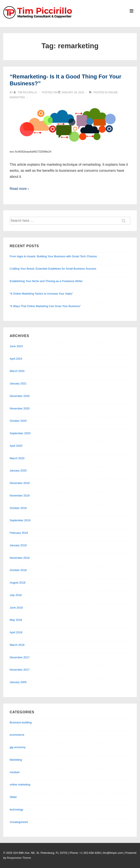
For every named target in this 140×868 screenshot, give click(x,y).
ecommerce (17, 735)
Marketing (16, 760)
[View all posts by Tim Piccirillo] (26, 92)
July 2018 (16, 595)
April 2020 (16, 446)
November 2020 (20, 408)
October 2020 (18, 421)
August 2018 (18, 583)
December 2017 (20, 657)
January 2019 (18, 545)
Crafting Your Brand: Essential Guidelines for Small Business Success (53, 269)
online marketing (20, 784)
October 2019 (18, 508)
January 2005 (18, 682)
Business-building (21, 722)
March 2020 (17, 458)
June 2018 (16, 608)
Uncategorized (19, 822)
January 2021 (18, 383)
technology (16, 809)
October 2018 (18, 570)
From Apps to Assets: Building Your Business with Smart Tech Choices (53, 256)
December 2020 (20, 396)
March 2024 (17, 371)
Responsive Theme (19, 858)
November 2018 (20, 558)
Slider (13, 797)
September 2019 (20, 520)
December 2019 (20, 483)
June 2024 (16, 346)
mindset (15, 772)
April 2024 (16, 359)
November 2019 (20, 496)
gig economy (18, 747)
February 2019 (19, 533)
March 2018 (17, 645)
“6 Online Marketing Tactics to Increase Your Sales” (41, 294)
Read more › (19, 189)
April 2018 (16, 632)
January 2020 (18, 471)
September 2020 (20, 433)
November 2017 (20, 670)
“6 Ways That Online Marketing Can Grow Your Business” (45, 306)
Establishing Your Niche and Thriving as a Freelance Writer (46, 281)
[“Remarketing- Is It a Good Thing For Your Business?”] (73, 92)
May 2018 (16, 620)
